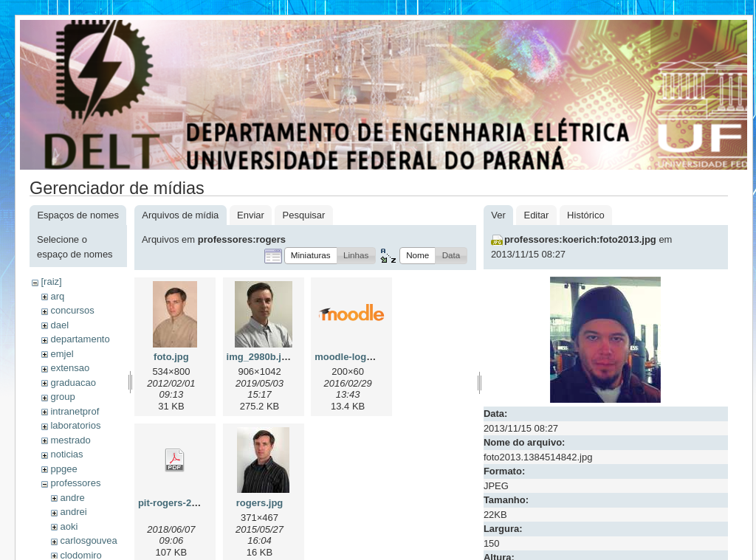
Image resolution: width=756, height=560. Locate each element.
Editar (536, 215)
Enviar (251, 215)
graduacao (73, 383)
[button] (311, 256)
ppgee (63, 469)
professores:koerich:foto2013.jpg (580, 239)
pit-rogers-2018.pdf (182, 503)
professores (75, 483)
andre (72, 498)
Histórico (586, 215)
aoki (69, 526)
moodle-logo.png (353, 357)
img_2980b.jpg (260, 357)
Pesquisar (304, 215)
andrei (73, 512)
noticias (66, 454)
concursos (72, 310)
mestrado (70, 440)
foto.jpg (171, 357)
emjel (62, 354)
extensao (70, 368)
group (62, 397)
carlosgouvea (88, 540)
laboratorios (75, 425)
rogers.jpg (260, 503)
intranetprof (75, 411)
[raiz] (51, 281)
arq (57, 296)
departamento (80, 339)
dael (59, 325)
